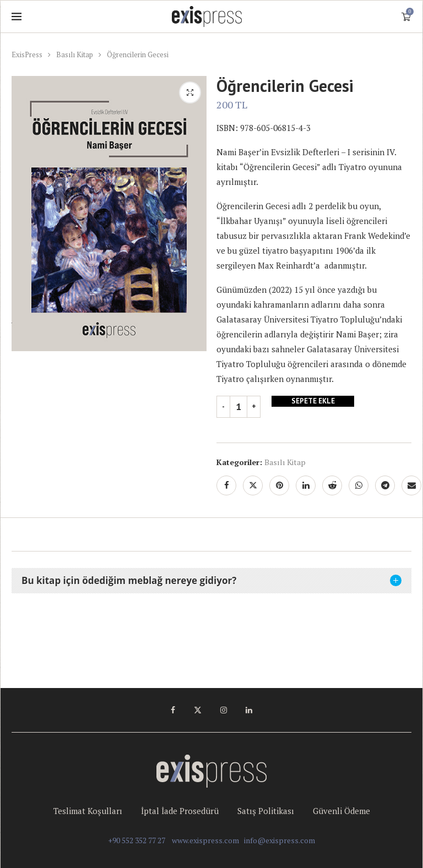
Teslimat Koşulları (88, 811)
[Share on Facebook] (226, 485)
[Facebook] (173, 710)
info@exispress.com (280, 840)
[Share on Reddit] (332, 485)
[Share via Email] (411, 485)
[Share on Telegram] (385, 485)
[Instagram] (224, 710)
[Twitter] (198, 710)
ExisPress (27, 54)
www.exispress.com (205, 840)
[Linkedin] (249, 710)
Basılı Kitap (75, 54)
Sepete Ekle (313, 401)
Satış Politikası (266, 811)
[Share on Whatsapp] (359, 485)
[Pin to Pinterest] (279, 485)
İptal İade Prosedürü (180, 811)
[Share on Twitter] (253, 485)
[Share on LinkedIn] (306, 485)
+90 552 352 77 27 (137, 840)
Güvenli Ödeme (341, 811)
